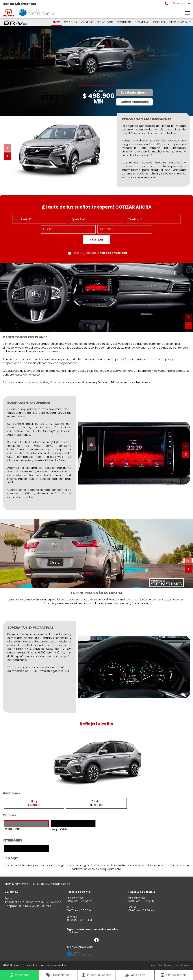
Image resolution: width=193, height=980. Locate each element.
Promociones (58, 975)
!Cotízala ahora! (134, 93)
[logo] (9, 13)
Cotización (135, 975)
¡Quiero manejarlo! (134, 102)
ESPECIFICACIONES (180, 22)
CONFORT (87, 22)
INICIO (56, 22)
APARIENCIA (71, 22)
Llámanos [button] (174, 3)
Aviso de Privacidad (113, 253)
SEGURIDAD (124, 22)
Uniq (34, 803)
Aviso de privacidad (80, 947)
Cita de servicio (174, 975)
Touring (96, 803)
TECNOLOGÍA (105, 22)
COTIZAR (96, 240)
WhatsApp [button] (19, 975)
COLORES (159, 22)
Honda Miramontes (19, 4)
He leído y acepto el (100, 253)
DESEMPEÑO (142, 22)
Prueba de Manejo (96, 975)
